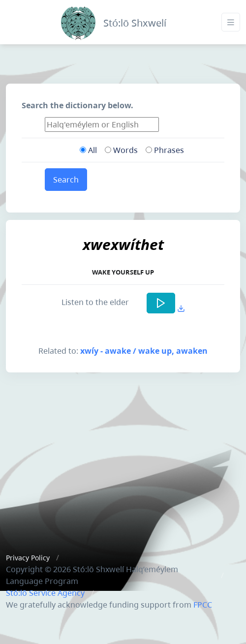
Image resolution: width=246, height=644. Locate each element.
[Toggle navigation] (231, 22)
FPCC (203, 605)
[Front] (78, 21)
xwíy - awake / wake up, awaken (144, 351)
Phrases (165, 150)
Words (121, 150)
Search (66, 180)
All (88, 150)
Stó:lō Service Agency (45, 593)
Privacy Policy (28, 558)
